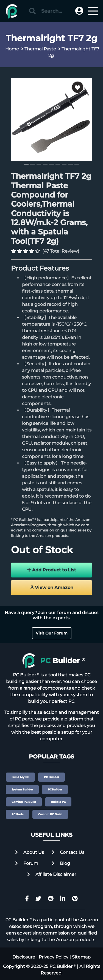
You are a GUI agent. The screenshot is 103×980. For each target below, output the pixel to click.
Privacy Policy (54, 957)
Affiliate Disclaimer (52, 874)
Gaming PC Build (24, 802)
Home (12, 49)
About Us (30, 852)
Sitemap (81, 957)
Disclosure (24, 957)
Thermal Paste (40, 49)
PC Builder (51, 777)
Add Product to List (52, 570)
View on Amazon (52, 588)
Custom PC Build (50, 814)
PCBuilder (55, 789)
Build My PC (20, 777)
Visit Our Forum (52, 633)
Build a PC (58, 802)
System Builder (22, 789)
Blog (61, 863)
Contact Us (68, 852)
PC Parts (17, 814)
